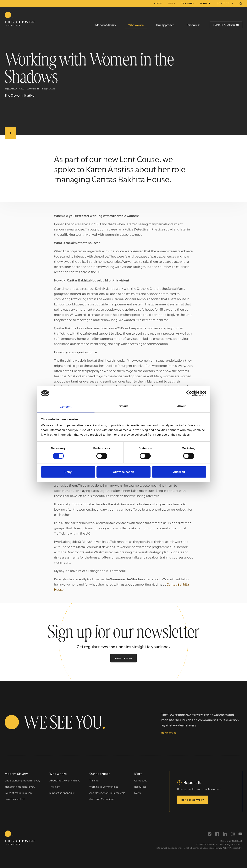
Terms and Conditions (203, 848)
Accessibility (236, 848)
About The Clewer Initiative (65, 780)
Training (188, 3)
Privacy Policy (222, 848)
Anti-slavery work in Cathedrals (107, 793)
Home (158, 3)
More (138, 773)
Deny (68, 472)
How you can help (15, 799)
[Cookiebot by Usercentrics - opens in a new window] (189, 393)
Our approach (165, 25)
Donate (205, 3)
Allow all (179, 472)
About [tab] (181, 406)
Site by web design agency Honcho (174, 848)
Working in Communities (104, 786)
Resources (194, 25)
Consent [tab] (66, 407)
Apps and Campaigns (102, 799)
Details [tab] (123, 406)
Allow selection (123, 472)
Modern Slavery (106, 25)
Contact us (225, 3)
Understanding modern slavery (22, 780)
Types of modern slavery (18, 793)
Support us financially (62, 793)
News (172, 3)
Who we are (136, 25)
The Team (55, 786)
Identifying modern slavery (20, 786)
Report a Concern (226, 25)
